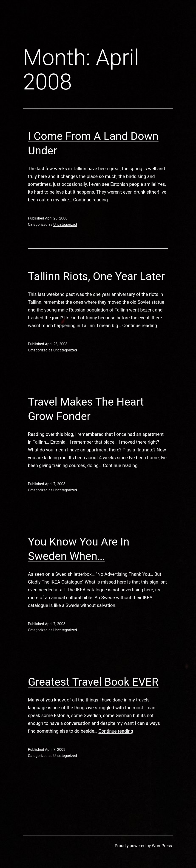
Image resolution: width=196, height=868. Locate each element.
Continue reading (90, 200)
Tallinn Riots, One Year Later (97, 276)
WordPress (162, 846)
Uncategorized (65, 224)
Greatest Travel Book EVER (93, 682)
